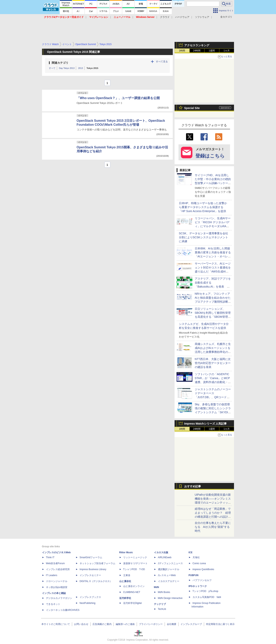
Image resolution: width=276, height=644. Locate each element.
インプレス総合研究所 (58, 569)
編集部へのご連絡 (125, 624)
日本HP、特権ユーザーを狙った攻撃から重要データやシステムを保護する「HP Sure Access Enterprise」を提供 (203, 207)
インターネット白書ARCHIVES (63, 610)
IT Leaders (52, 575)
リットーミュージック (135, 557)
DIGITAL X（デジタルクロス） (96, 581)
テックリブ (160, 604)
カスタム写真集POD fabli (207, 597)
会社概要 (172, 624)
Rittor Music (126, 552)
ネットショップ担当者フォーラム (97, 563)
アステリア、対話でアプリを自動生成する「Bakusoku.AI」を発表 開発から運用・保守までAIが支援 (213, 287)
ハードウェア (182, 17)
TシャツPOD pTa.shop (205, 591)
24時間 (197, 51)
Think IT (50, 557)
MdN (157, 587)
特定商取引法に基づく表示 (220, 624)
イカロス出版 (161, 552)
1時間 (182, 51)
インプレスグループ (191, 624)
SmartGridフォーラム (91, 557)
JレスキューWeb (167, 575)
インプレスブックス (90, 597)
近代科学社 (125, 598)
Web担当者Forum (55, 563)
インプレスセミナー (90, 575)
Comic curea (199, 563)
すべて (52, 68)
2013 (80, 68)
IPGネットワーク (198, 586)
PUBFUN (194, 575)
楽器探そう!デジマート (135, 563)
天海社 (196, 557)
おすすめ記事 (193, 486)
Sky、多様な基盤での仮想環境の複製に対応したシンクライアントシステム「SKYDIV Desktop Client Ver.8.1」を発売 (213, 412)
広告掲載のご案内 (102, 624)
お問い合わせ (81, 624)
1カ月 (227, 51)
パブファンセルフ (202, 580)
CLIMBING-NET (132, 592)
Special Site (192, 108)
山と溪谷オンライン (134, 586)
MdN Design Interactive (170, 598)
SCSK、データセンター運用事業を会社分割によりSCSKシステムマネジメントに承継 (203, 237)
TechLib (162, 609)
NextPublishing (88, 603)
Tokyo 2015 (92, 68)
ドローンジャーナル (57, 581)
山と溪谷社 (125, 581)
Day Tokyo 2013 (67, 68)
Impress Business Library (93, 569)
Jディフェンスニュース (170, 563)
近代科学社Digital (132, 603)
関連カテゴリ (60, 63)
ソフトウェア (202, 17)
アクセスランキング (197, 45)
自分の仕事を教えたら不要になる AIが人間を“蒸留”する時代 (213, 527)
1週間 (212, 51)
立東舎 (127, 575)
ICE (191, 552)
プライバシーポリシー (151, 624)
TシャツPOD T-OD (134, 569)
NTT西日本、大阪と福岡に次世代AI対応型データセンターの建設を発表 (213, 363)
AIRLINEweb (165, 557)
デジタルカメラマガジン (59, 598)
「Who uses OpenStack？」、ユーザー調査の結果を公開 (118, 98)
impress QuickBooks (203, 569)
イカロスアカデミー (169, 581)
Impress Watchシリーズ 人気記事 (206, 424)
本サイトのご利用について (56, 624)
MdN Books (164, 592)
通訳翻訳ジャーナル (169, 569)
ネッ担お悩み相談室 (57, 587)
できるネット (53, 604)
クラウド (165, 17)
